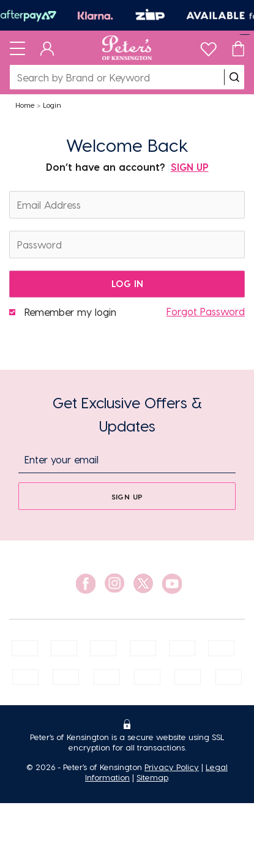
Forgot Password (206, 311)
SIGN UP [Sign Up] (190, 167)
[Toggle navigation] (17, 48)
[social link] (86, 584)
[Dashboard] (47, 48)
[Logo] (127, 48)
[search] (234, 77)
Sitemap (152, 777)
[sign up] (127, 496)
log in (127, 283)
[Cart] (238, 48)
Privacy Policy (172, 767)
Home (25, 105)
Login (52, 105)
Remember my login (70, 312)
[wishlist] (208, 46)
